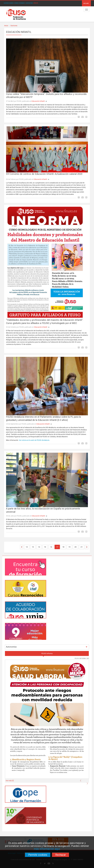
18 (63, 547)
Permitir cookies (38, 855)
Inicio (6, 26)
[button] (81, 780)
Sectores (14, 26)
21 (82, 547)
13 (33, 547)
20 (75, 547)
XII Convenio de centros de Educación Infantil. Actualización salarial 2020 (44, 174)
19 (69, 547)
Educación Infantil (38, 101)
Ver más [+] (10, 781)
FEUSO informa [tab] (47, 653)
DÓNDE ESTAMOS (19, 3)
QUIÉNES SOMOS (9, 3)
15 (45, 547)
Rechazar (61, 855)
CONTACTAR (29, 3)
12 (27, 547)
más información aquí (47, 849)
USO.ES (36, 3)
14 (39, 547)
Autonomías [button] (47, 647)
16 (51, 547)
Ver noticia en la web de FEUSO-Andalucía (34, 440)
